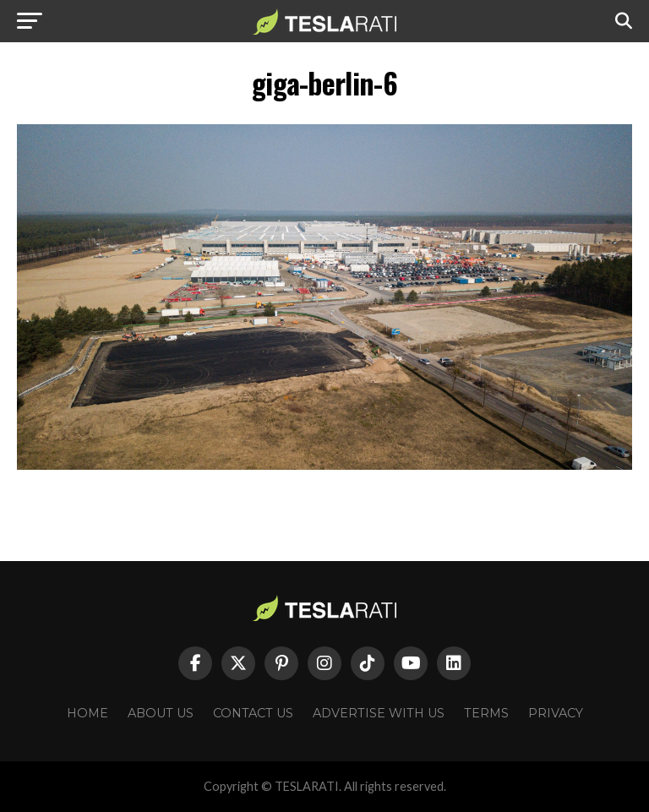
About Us (161, 713)
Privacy (556, 713)
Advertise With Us (379, 713)
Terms (486, 713)
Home (87, 713)
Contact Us (253, 713)
